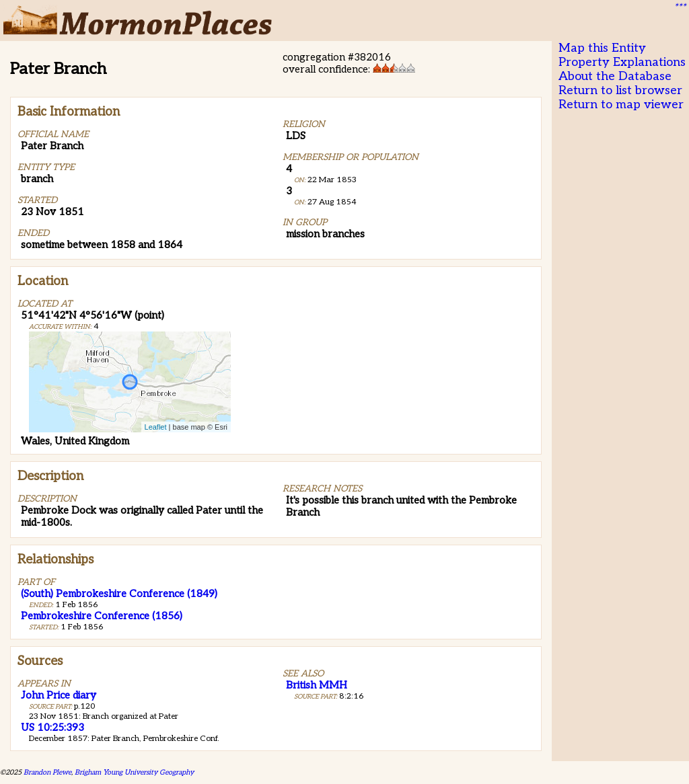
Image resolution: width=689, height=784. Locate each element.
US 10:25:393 (52, 728)
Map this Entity (602, 48)
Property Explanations (622, 62)
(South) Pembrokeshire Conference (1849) (119, 594)
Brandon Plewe (47, 772)
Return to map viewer (621, 105)
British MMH (317, 685)
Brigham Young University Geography (134, 772)
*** (680, 7)
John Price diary (59, 695)
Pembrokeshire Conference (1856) (102, 616)
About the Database (615, 76)
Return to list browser (620, 90)
